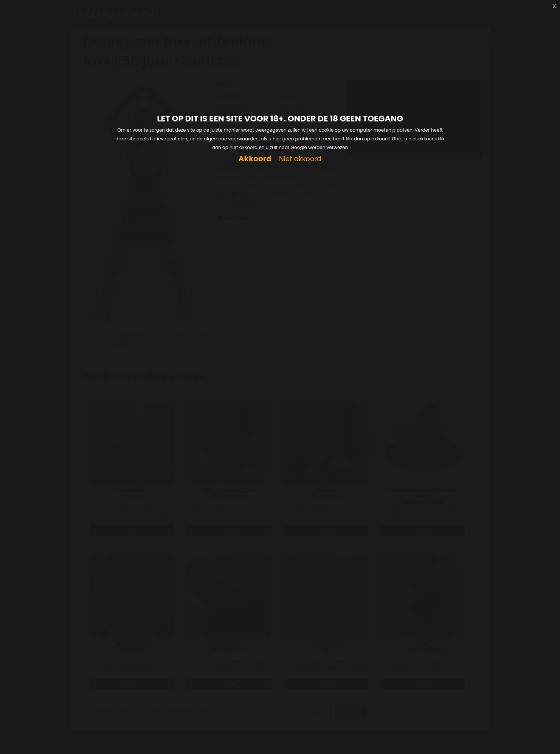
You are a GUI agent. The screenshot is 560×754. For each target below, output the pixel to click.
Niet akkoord (300, 159)
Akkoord (255, 159)
